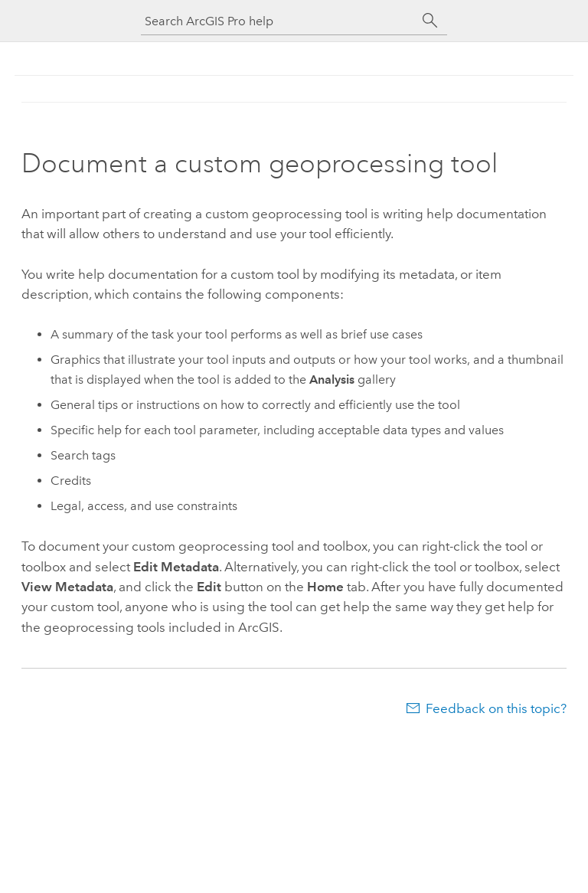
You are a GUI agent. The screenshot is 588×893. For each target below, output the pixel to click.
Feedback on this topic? (496, 708)
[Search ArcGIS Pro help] (279, 21)
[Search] (430, 21)
